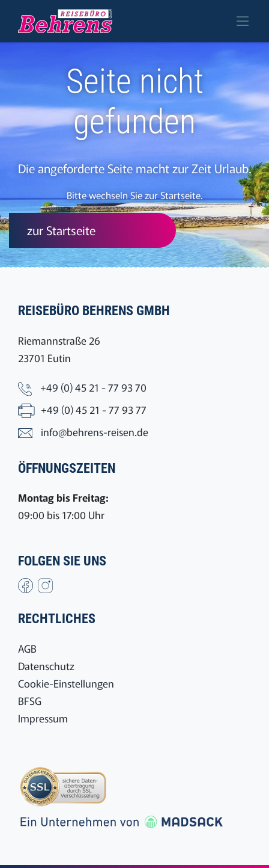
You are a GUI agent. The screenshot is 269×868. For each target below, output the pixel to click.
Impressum (43, 718)
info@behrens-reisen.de (95, 432)
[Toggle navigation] (243, 21)
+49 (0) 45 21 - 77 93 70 (93, 387)
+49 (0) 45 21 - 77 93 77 (94, 409)
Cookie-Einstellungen (66, 683)
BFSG (30, 700)
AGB (27, 648)
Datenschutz (46, 666)
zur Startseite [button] (61, 230)
